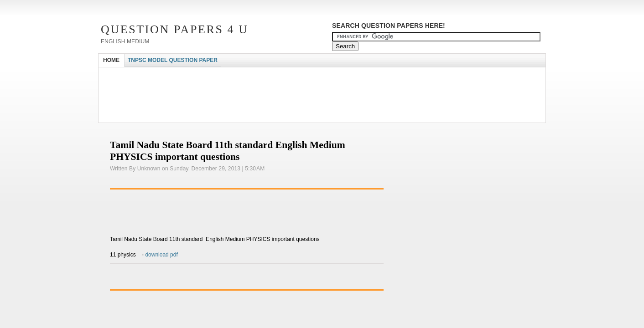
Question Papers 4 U (175, 29)
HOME (111, 60)
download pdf (161, 255)
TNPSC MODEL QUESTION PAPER (173, 60)
